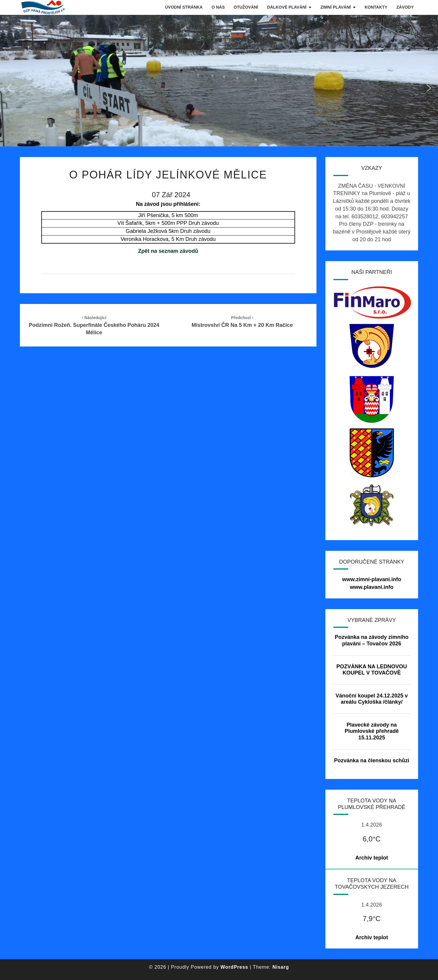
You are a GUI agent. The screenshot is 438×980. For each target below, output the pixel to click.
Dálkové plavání (287, 7)
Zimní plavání (335, 7)
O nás (218, 7)
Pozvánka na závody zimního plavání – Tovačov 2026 (372, 640)
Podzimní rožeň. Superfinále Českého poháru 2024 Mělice (94, 325)
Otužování (246, 7)
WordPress (234, 967)
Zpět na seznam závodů (168, 251)
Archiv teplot (372, 858)
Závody (405, 7)
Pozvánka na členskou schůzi (372, 761)
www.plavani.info (372, 587)
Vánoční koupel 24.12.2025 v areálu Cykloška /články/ (372, 699)
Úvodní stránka (184, 7)
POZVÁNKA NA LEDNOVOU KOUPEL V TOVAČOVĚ (372, 670)
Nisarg (281, 967)
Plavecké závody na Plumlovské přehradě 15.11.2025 (372, 731)
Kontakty (376, 7)
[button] (9, 88)
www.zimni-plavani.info (372, 579)
